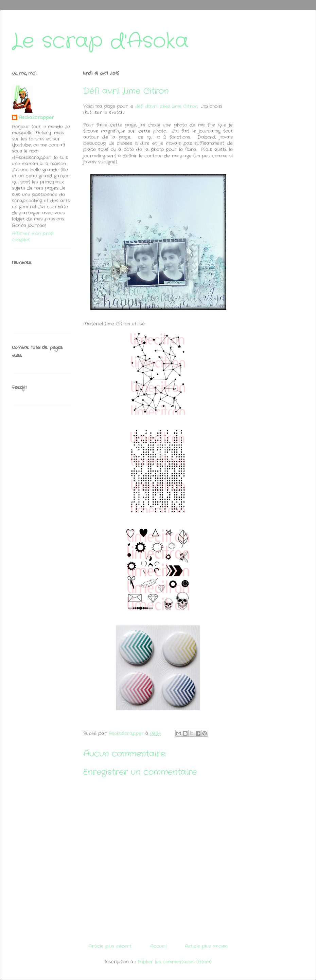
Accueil (158, 946)
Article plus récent (110, 946)
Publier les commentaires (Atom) (174, 962)
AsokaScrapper (36, 118)
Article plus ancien (206, 946)
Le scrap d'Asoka (100, 41)
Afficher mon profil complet (33, 237)
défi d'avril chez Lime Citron (166, 106)
